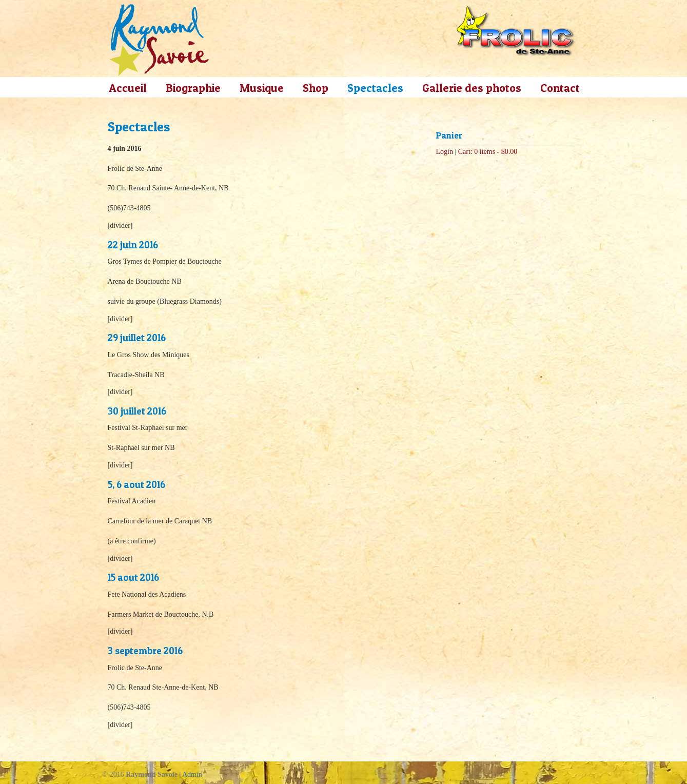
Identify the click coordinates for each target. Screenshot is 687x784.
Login (445, 152)
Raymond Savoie (159, 40)
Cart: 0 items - (488, 152)
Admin (192, 775)
